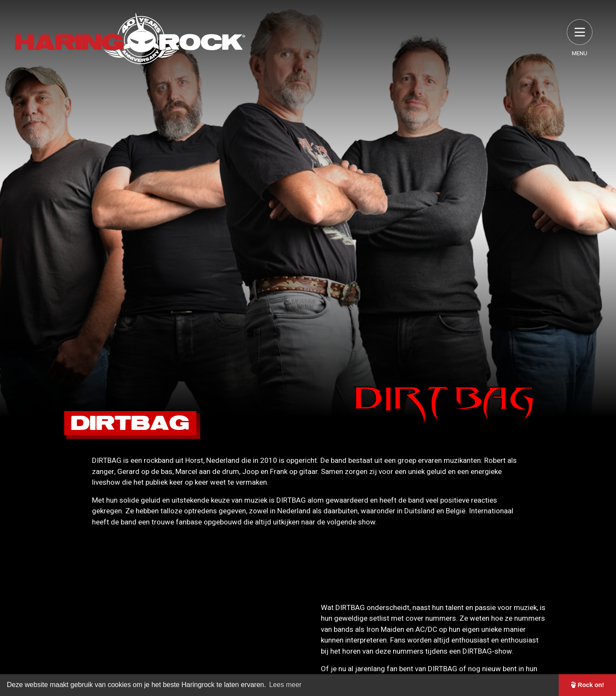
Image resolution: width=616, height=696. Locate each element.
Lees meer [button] (285, 685)
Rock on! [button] (588, 685)
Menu (580, 39)
